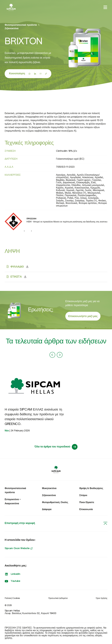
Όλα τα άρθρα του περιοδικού (56, 447)
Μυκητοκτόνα (49, 488)
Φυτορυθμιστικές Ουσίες (55, 502)
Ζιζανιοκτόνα (12, 29)
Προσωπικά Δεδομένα (58, 598)
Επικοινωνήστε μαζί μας (83, 316)
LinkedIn (12, 574)
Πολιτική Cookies (12, 598)
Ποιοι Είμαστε (87, 502)
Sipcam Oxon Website (19, 548)
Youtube (12, 581)
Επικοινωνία (86, 510)
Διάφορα (47, 510)
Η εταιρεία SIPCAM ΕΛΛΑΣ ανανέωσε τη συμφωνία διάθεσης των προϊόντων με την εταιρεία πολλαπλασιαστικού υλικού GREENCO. (34, 417)
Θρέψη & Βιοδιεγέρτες (91, 488)
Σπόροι (83, 495)
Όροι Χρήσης (102, 598)
